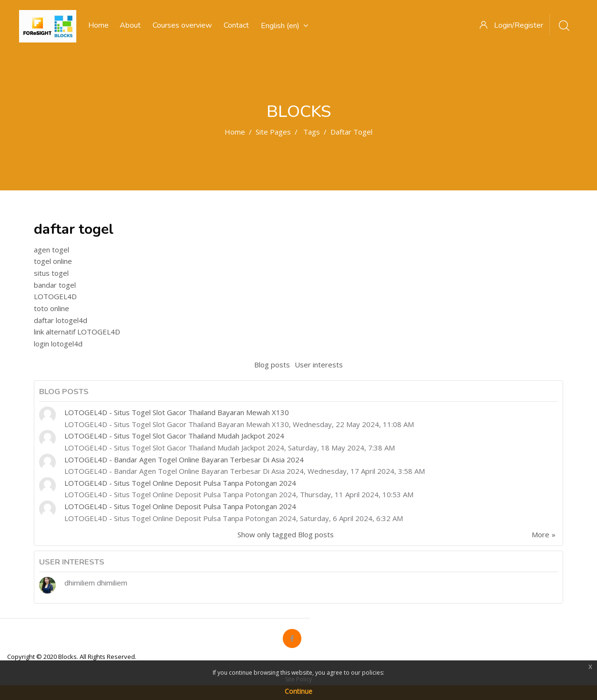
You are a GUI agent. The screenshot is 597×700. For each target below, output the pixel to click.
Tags (312, 132)
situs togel (51, 273)
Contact (236, 25)
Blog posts (272, 365)
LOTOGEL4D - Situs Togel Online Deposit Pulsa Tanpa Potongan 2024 (180, 483)
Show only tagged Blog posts (286, 534)
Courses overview (182, 25)
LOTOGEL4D (55, 296)
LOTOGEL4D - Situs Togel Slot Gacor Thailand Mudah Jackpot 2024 (174, 436)
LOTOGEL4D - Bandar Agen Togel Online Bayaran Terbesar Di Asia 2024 (184, 460)
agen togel (51, 250)
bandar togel (55, 285)
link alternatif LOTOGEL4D (77, 332)
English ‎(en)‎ (284, 26)
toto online (51, 308)
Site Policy (298, 679)
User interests (319, 365)
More (540, 534)
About (130, 25)
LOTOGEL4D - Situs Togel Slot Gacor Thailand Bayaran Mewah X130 (177, 412)
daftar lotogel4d (61, 320)
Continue (298, 691)
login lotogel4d (58, 344)
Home (235, 132)
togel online (53, 261)
